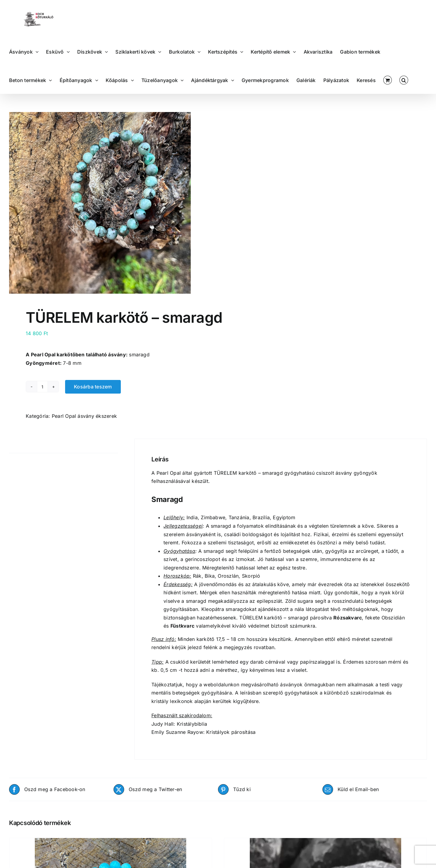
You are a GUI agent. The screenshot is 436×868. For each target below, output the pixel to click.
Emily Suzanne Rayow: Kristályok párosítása (203, 732)
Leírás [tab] (16, 446)
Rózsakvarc (348, 618)
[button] (404, 80)
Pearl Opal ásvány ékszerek (84, 416)
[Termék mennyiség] (42, 387)
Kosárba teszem (93, 387)
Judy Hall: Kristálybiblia (179, 724)
